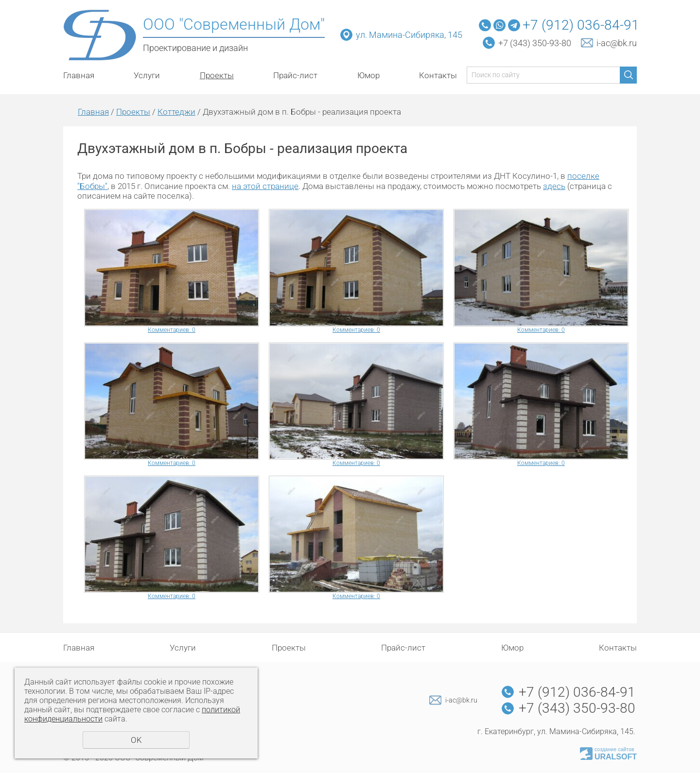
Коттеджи (176, 112)
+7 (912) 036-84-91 (581, 25)
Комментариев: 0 (172, 330)
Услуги (147, 75)
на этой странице (265, 186)
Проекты (217, 75)
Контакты (438, 75)
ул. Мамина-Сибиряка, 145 (410, 35)
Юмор (368, 75)
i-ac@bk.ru (617, 43)
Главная (79, 75)
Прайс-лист (295, 75)
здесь (554, 186)
